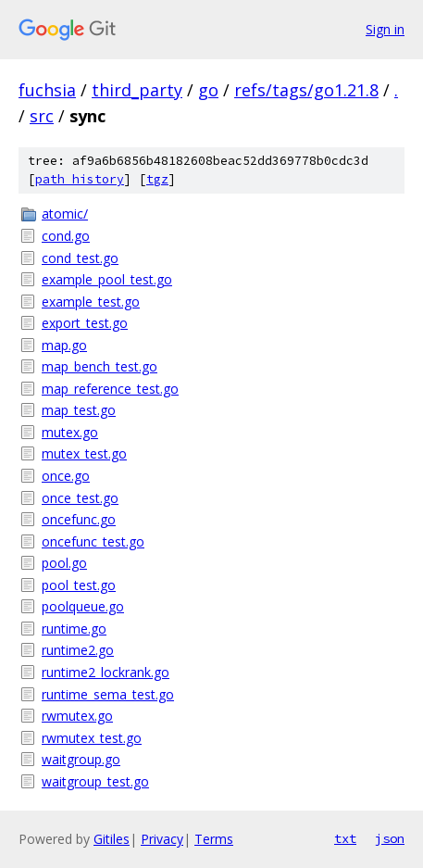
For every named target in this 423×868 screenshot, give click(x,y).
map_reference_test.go (110, 389)
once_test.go (80, 498)
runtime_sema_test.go (108, 694)
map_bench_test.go (100, 366)
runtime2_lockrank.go (106, 672)
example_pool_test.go (107, 279)
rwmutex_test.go (92, 738)
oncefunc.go (79, 519)
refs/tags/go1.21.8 (306, 90)
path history (80, 179)
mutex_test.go (84, 453)
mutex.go (70, 432)
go (208, 90)
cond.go (66, 236)
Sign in (385, 29)
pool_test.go (79, 585)
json (390, 838)
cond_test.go (80, 258)
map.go (64, 345)
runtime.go (74, 629)
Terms (214, 839)
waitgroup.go (81, 759)
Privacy (162, 839)
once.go (66, 476)
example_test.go (91, 302)
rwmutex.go (77, 716)
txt (345, 838)
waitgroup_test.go (95, 781)
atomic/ (65, 214)
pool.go (64, 563)
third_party (137, 90)
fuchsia (47, 90)
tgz (157, 179)
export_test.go (85, 323)
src (42, 116)
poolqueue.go (83, 606)
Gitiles (112, 839)
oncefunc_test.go (93, 541)
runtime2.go (78, 650)
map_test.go (79, 410)
